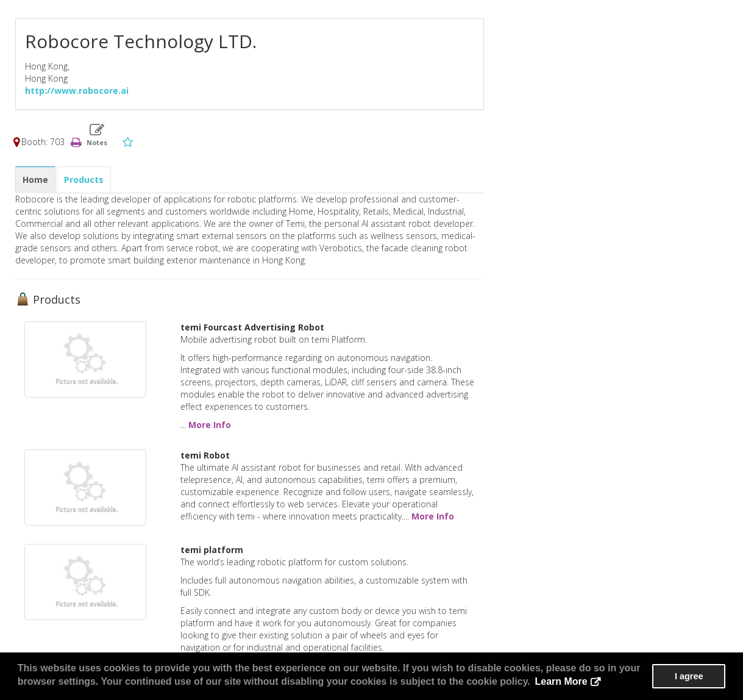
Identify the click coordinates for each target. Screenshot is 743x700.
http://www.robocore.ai (77, 91)
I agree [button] (689, 676)
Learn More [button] (561, 681)
